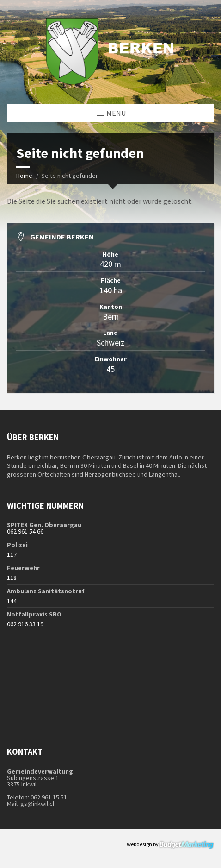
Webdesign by (170, 845)
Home (24, 176)
